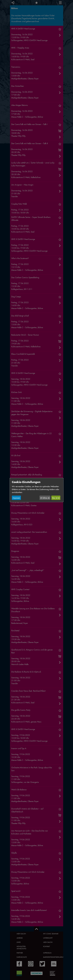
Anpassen (16, 498)
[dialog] (37, 490)
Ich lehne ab (45, 498)
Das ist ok (56, 498)
